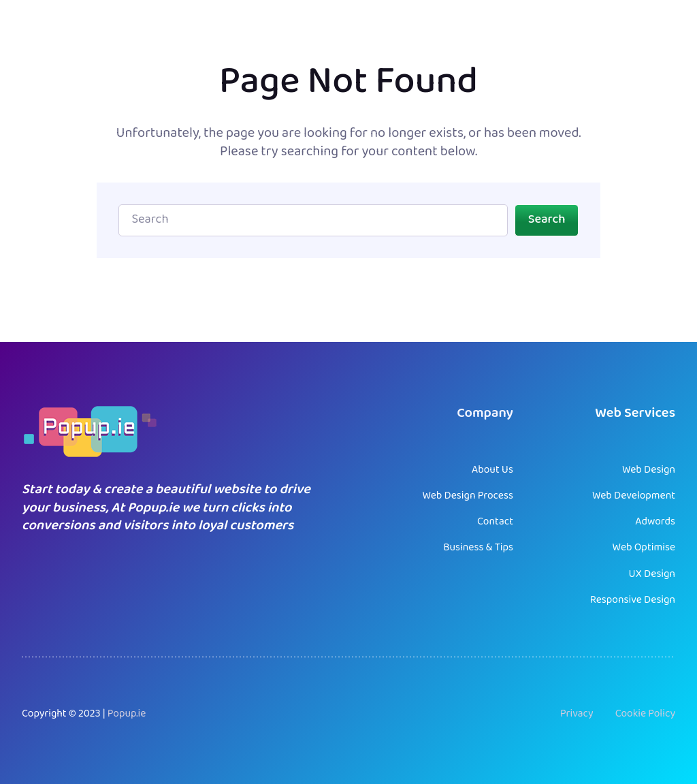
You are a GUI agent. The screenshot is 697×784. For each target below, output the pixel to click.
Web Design (649, 470)
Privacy (577, 714)
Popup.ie (127, 714)
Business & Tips (478, 548)
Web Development (634, 496)
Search (547, 220)
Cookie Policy (645, 714)
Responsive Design (633, 600)
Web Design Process (468, 496)
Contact (495, 522)
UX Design (652, 574)
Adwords (655, 522)
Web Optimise (644, 548)
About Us (492, 470)
